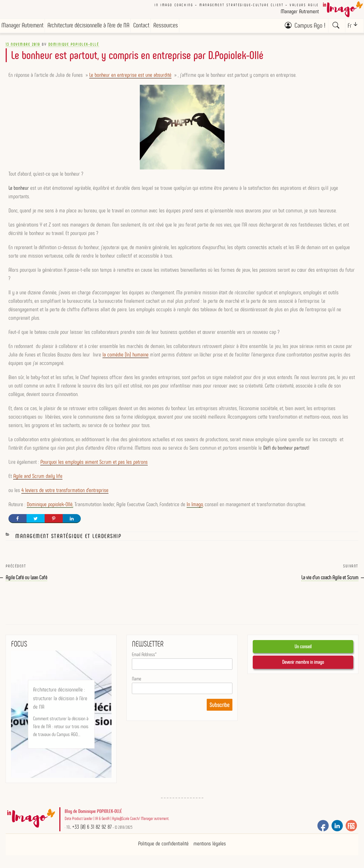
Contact (141, 25)
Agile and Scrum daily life (38, 479)
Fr (350, 26)
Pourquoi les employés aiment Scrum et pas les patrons (94, 465)
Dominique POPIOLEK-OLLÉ (74, 47)
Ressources (166, 25)
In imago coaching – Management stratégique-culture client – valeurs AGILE (237, 5)
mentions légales (210, 846)
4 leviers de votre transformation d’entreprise (65, 493)
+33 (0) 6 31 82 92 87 (92, 829)
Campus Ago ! (310, 25)
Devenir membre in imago (303, 665)
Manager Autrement (22, 25)
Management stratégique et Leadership (68, 539)
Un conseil (303, 649)
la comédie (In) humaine (126, 357)
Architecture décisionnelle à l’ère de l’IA (88, 25)
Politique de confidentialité (163, 846)
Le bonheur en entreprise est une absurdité (130, 78)
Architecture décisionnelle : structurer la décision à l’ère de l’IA (60, 701)
